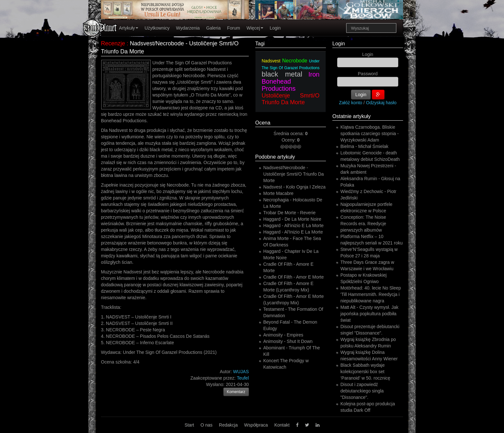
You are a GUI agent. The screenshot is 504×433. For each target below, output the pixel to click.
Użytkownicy (157, 28)
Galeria (213, 28)
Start (189, 425)
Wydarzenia (188, 28)
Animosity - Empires (283, 335)
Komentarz (236, 392)
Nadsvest (271, 61)
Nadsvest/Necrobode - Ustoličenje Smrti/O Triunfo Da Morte (293, 174)
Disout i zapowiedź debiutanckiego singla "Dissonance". (362, 391)
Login (275, 28)
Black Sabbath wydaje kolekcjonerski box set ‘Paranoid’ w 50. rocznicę (365, 372)
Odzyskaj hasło (381, 103)
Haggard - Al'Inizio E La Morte (293, 232)
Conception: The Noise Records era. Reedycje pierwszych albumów (363, 224)
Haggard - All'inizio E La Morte (293, 226)
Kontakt (282, 425)
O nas (207, 425)
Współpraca (256, 425)
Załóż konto (351, 103)
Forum (234, 28)
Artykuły (129, 28)
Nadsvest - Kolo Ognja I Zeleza (294, 187)
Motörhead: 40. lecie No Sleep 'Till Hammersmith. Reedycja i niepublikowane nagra (371, 294)
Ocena (263, 123)
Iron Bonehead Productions (291, 81)
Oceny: (289, 140)
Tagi (260, 44)
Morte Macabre (278, 193)
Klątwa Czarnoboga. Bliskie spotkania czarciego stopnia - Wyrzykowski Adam (369, 134)
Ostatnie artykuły (351, 116)
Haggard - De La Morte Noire (292, 219)
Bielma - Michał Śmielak (364, 146)
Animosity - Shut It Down (288, 341)
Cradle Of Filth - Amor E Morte (293, 277)
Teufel (243, 378)
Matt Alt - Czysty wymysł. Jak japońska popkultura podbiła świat (369, 314)
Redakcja (228, 425)
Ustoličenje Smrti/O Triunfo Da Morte (291, 99)
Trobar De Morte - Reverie (289, 213)
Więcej (255, 28)
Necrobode (295, 61)
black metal (282, 74)
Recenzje (113, 43)
